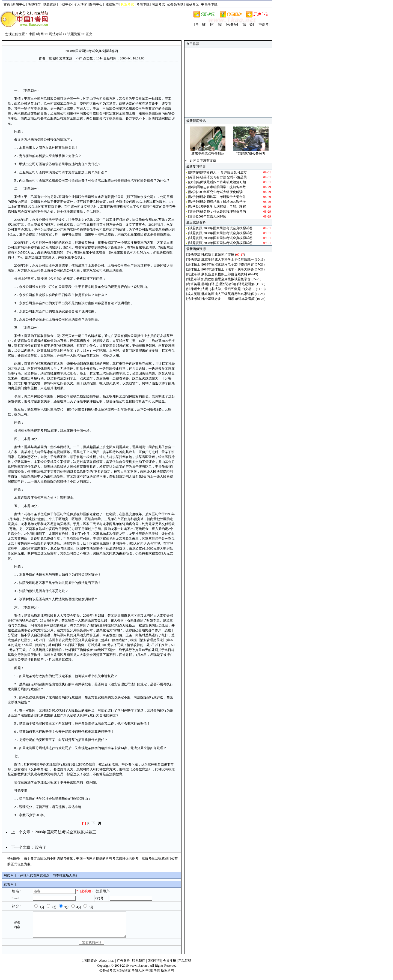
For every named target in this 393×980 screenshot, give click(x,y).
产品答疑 (185, 966)
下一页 (96, 823)
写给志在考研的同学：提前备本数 (221, 187)
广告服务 (123, 966)
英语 (192, 177)
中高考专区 (209, 4)
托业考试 (194, 274)
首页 (7, 4)
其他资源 (194, 255)
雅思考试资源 (197, 279)
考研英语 (194, 284)
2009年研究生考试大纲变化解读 (220, 192)
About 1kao (107, 966)
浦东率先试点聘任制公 (208, 153)
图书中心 (96, 4)
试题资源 (50, 4)
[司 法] (216, 25)
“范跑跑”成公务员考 (251, 153)
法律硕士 (194, 264)
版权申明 (154, 966)
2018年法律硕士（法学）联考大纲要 (228, 269)
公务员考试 (175, 4)
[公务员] (232, 25)
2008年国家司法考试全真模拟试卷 (228, 228)
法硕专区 (192, 4)
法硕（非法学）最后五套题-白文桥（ (228, 289)
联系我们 (139, 966)
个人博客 (81, 4)
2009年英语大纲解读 (212, 216)
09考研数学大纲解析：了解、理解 (221, 207)
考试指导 (34, 4)
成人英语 (194, 294)
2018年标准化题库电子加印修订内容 (228, 264)
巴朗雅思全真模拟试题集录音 (229, 279)
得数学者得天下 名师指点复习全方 (222, 172)
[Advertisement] (92, 74)
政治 (192, 182)
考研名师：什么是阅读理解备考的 (221, 212)
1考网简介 (90, 966)
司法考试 (158, 4)
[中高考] (264, 25)
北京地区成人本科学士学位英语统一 (228, 260)
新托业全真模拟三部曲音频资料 (224, 274)
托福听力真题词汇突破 (218, 255)
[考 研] (200, 25)
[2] (89, 823)
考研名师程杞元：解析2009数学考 (221, 202)
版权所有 (168, 975)
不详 (79, 58)
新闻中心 (19, 4)
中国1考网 (36, 34)
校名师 (53, 58)
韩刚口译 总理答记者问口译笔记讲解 (228, 284)
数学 (192, 172)
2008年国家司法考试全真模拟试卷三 (65, 832)
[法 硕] (248, 25)
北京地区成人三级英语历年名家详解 (228, 294)
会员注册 (169, 966)
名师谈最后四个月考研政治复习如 (221, 182)
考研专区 (143, 4)
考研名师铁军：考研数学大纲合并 (221, 197)
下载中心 (65, 4)
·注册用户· (103, 891)
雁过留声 (112, 4)
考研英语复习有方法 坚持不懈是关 (222, 177)
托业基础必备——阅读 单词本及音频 (228, 299)
